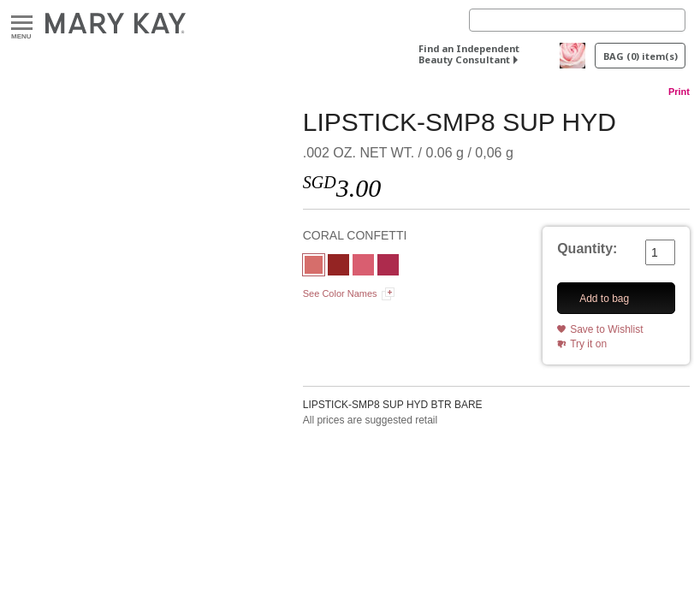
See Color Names (340, 293)
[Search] (577, 20)
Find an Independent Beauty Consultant (469, 54)
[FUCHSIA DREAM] (388, 267)
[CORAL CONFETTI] (314, 267)
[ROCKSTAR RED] (338, 267)
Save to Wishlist (606, 329)
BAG (641, 56)
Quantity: (587, 249)
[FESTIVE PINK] (363, 267)
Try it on (588, 344)
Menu (22, 24)
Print (679, 92)
